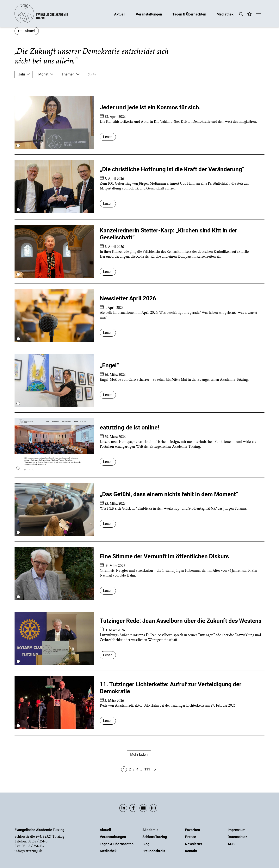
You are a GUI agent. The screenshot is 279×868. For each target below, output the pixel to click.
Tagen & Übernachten (189, 14)
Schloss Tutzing (155, 837)
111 (147, 769)
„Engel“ (109, 365)
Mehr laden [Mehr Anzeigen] (139, 754)
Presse (191, 837)
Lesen (108, 137)
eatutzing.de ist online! (129, 427)
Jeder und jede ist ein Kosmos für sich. (150, 107)
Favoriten (192, 830)
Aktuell (120, 14)
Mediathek (225, 14)
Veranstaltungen (149, 14)
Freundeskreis (154, 851)
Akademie (150, 830)
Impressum (237, 830)
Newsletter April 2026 (128, 298)
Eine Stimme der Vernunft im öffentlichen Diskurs (164, 556)
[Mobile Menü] (259, 15)
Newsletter (194, 844)
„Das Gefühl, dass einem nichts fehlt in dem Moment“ (169, 494)
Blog (146, 844)
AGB (231, 844)
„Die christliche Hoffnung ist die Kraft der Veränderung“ (172, 169)
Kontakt (191, 851)
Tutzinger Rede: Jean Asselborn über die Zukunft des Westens (181, 621)
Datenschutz (237, 837)
